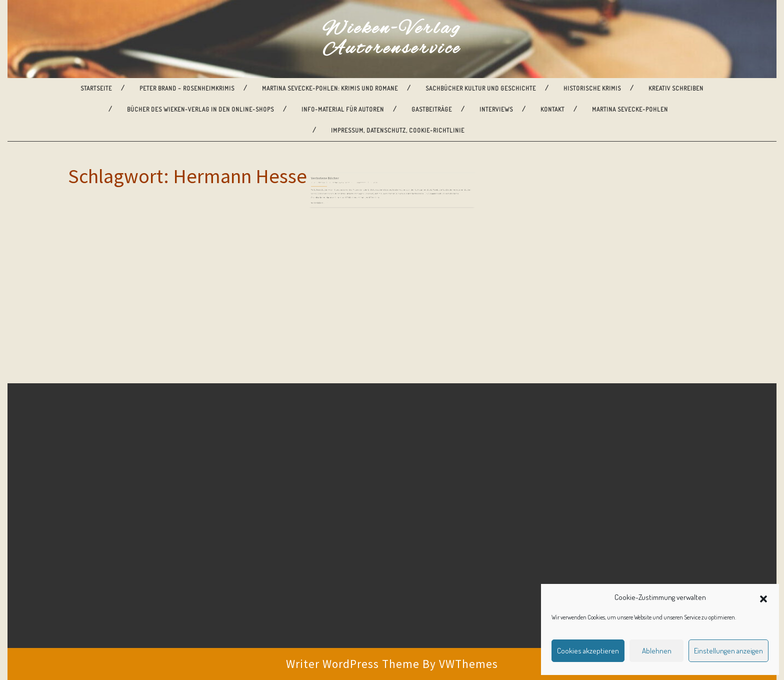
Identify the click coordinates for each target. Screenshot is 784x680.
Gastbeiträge (432, 109)
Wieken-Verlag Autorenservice (392, 39)
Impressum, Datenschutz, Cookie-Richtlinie (398, 130)
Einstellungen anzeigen (728, 651)
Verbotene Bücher (345, 183)
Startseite (96, 88)
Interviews (496, 109)
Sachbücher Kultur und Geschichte (481, 88)
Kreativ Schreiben (676, 88)
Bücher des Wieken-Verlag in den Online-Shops (200, 109)
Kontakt (552, 109)
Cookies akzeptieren (588, 651)
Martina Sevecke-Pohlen (630, 109)
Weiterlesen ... (340, 200)
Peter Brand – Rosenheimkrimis (187, 88)
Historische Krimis (592, 88)
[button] (763, 597)
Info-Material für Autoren (343, 109)
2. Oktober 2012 (341, 186)
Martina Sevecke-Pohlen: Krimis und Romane (330, 88)
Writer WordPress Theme (353, 664)
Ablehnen (657, 651)
